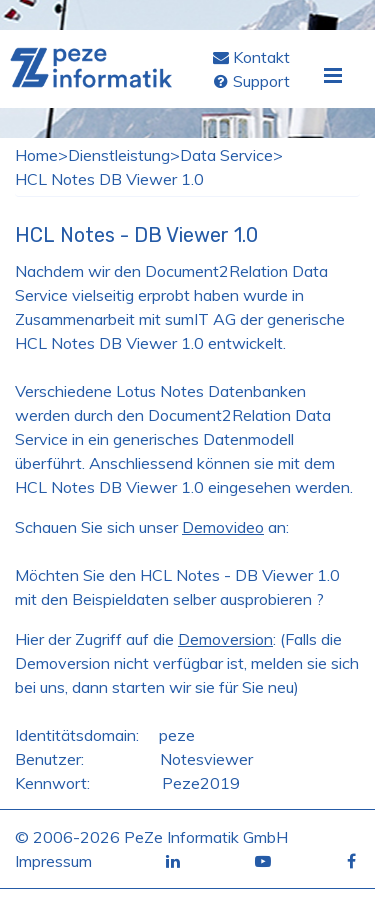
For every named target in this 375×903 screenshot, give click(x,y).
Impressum (53, 861)
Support (261, 81)
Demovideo (223, 527)
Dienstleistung (119, 155)
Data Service (226, 155)
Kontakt (261, 57)
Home (36, 155)
